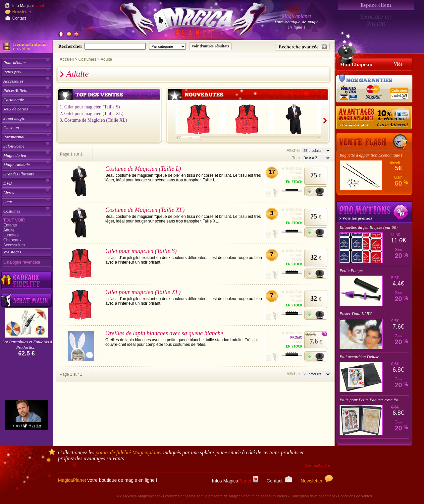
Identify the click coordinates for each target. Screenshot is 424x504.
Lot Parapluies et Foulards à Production (27, 345)
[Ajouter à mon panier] (316, 191)
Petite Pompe (351, 270)
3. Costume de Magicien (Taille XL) (93, 120)
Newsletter (22, 12)
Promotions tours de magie (374, 212)
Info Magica (28, 6)
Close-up (11, 127)
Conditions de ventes (355, 496)
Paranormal (14, 137)
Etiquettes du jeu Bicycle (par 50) (369, 227)
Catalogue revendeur (22, 262)
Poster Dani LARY (356, 314)
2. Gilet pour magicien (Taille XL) (92, 114)
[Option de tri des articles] (316, 158)
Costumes (12, 211)
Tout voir (14, 220)
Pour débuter (15, 63)
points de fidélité (129, 452)
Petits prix (12, 72)
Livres (9, 192)
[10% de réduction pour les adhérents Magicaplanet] (374, 118)
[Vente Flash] (374, 142)
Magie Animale (17, 165)
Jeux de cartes (16, 109)
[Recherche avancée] (303, 47)
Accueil (67, 59)
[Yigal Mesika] (26, 415)
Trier (296, 158)
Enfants (10, 225)
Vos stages (12, 252)
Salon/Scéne (14, 146)
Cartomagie (14, 100)
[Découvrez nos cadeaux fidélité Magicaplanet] (26, 281)
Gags (8, 202)
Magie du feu (15, 155)
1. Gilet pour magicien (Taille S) (90, 107)
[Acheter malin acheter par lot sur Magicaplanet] (26, 300)
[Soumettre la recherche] (210, 46)
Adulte (9, 230)
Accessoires (13, 81)
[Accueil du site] (185, 21)
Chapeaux (12, 240)
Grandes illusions (19, 174)
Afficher (294, 151)
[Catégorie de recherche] (167, 46)
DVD (8, 183)
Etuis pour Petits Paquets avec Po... (371, 400)
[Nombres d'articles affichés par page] (316, 151)
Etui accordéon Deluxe (359, 357)
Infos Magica (235, 481)
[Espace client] (376, 5)
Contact (19, 18)
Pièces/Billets (15, 90)
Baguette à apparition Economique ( (371, 155)
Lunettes (11, 235)
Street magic (14, 118)
